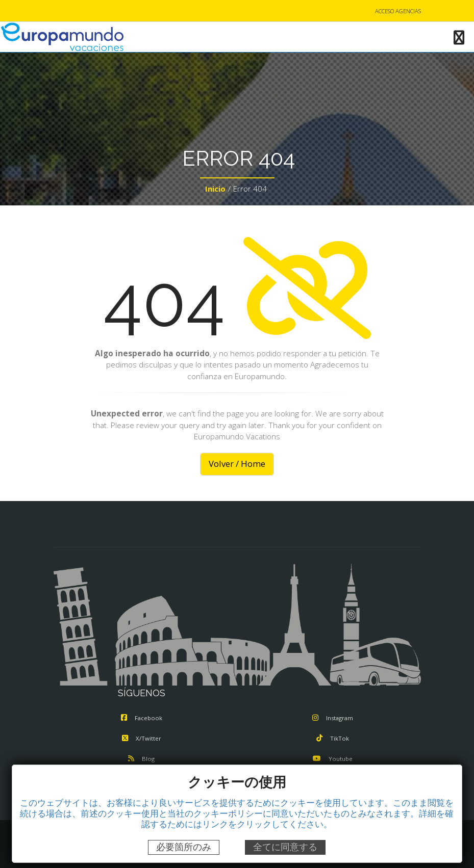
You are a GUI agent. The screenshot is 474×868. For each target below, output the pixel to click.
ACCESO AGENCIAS (398, 11)
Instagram (333, 718)
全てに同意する (285, 847)
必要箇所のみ (184, 847)
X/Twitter (142, 738)
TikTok (333, 738)
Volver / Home (237, 464)
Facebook (142, 718)
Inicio (215, 189)
